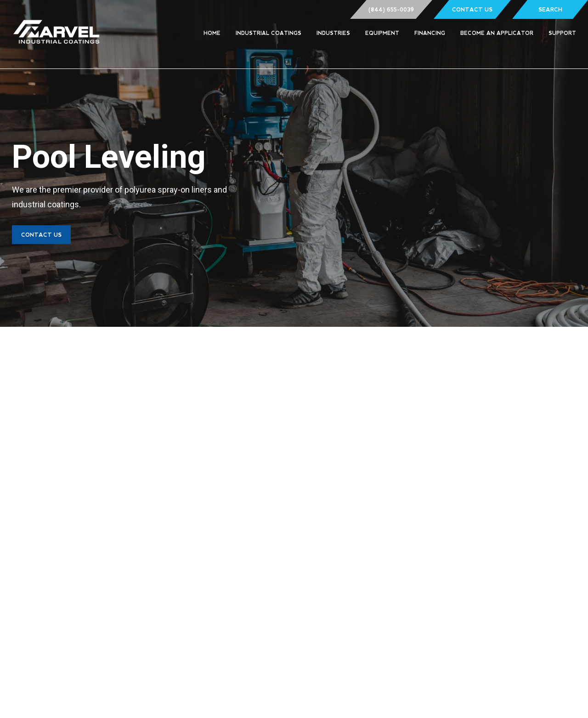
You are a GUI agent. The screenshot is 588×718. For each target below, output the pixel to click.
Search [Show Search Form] (550, 10)
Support (562, 33)
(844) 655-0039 (391, 10)
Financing (430, 33)
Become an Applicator (497, 33)
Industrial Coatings (269, 33)
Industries (333, 33)
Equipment (382, 33)
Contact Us (472, 10)
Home (212, 33)
